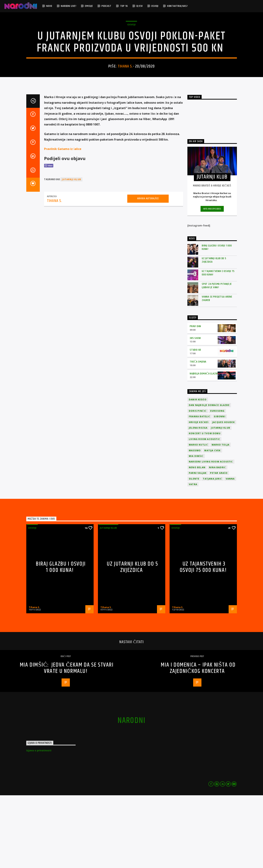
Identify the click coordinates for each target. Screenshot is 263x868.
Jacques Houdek (223, 495)
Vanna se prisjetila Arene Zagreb (217, 371)
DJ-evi (140, 6)
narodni (132, 793)
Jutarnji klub (108, 601)
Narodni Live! (68, 6)
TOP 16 (124, 6)
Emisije (89, 6)
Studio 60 (195, 423)
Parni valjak (198, 546)
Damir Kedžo (198, 472)
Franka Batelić (200, 489)
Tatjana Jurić (212, 551)
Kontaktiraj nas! (177, 6)
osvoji (131, 61)
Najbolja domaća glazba (204, 446)
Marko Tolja (221, 517)
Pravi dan (195, 399)
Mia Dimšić (196, 529)
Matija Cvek (212, 523)
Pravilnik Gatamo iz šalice (63, 222)
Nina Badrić (217, 540)
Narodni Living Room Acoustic (211, 534)
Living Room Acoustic (204, 512)
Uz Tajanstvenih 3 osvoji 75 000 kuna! (218, 346)
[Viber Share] (49, 238)
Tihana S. (125, 103)
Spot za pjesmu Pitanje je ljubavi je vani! (217, 358)
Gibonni (220, 489)
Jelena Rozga (198, 501)
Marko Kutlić (198, 517)
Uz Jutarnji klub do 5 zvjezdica (214, 333)
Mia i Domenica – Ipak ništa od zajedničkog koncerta (198, 741)
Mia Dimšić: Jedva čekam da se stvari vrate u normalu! (67, 741)
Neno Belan (197, 540)
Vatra (193, 557)
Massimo (195, 523)
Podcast (106, 6)
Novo (49, 6)
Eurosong (217, 484)
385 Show (195, 411)
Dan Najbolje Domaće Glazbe (209, 478)
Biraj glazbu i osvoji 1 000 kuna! (217, 320)
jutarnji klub (71, 252)
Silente (194, 551)
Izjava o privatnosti (39, 823)
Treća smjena (198, 434)
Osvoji (155, 6)
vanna (230, 551)
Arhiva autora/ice (148, 271)
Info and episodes (212, 282)
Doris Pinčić (198, 484)
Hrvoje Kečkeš (199, 495)
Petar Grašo (219, 546)
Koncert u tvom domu (205, 506)
